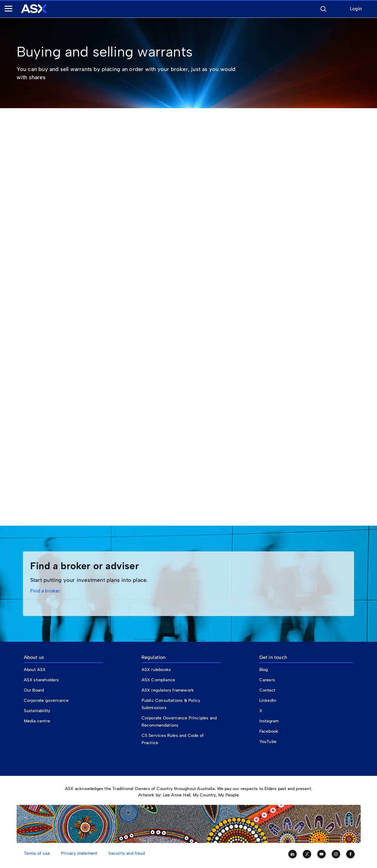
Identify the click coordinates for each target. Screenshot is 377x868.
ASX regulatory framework (168, 690)
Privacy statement (79, 853)
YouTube (268, 742)
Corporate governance (46, 700)
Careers (267, 680)
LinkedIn (268, 700)
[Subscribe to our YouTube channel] (321, 854)
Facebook (269, 731)
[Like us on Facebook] (350, 854)
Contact (267, 690)
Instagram (269, 721)
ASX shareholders (42, 680)
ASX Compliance (158, 680)
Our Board (34, 690)
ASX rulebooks (156, 670)
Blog (264, 670)
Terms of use (37, 853)
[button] (323, 8)
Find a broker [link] (45, 591)
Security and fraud (127, 853)
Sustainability (37, 711)
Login (356, 9)
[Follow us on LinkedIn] (292, 854)
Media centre (37, 721)
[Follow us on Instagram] (336, 854)
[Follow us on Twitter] (307, 854)
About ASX (35, 670)
